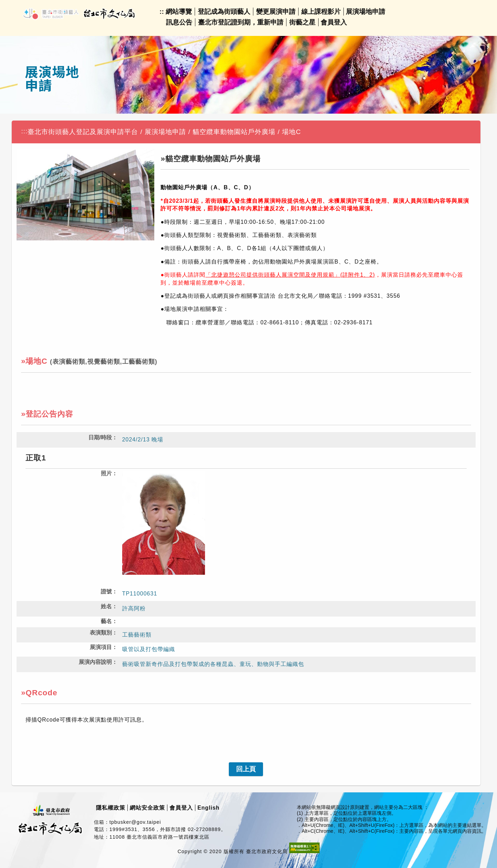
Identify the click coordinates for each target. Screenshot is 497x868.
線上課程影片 (321, 12)
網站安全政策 (147, 808)
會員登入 (334, 22)
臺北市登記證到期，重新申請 (241, 22)
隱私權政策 (111, 808)
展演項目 (101, 647)
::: (24, 131)
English (208, 808)
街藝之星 (302, 22)
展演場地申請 (366, 12)
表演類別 (101, 633)
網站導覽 (179, 12)
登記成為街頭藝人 (224, 12)
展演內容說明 (95, 662)
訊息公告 (179, 22)
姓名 (106, 606)
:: (162, 12)
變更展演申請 (276, 12)
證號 (106, 592)
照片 (106, 473)
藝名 (106, 621)
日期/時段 (100, 437)
